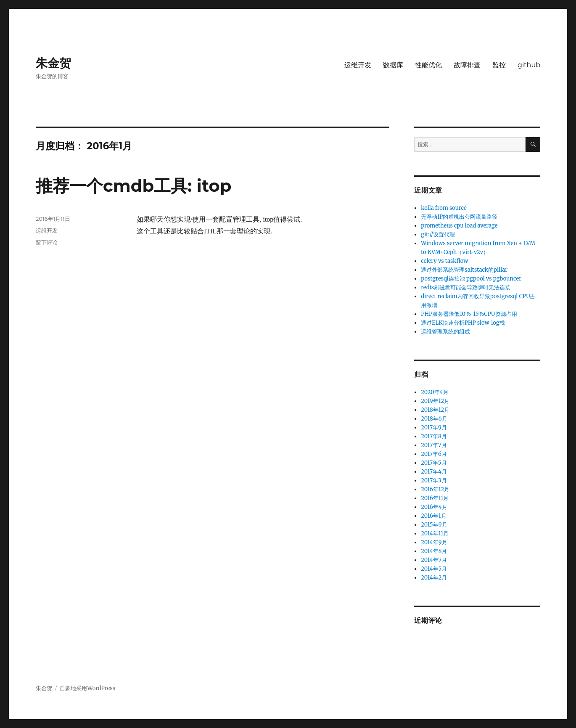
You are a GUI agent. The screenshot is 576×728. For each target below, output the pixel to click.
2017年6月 (434, 454)
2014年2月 (434, 578)
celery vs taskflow (444, 261)
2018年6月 (434, 419)
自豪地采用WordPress (87, 688)
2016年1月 (433, 516)
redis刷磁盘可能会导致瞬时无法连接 (466, 287)
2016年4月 (434, 507)
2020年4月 (435, 392)
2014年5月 (434, 569)
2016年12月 (435, 489)
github (529, 65)
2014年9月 (434, 542)
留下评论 (47, 242)
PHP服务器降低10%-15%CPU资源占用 (469, 314)
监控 (499, 65)
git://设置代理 (438, 234)
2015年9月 (434, 525)
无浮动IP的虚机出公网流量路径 (459, 217)
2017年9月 (434, 428)
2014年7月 (434, 560)
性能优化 (428, 65)
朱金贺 (53, 63)
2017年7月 (434, 445)
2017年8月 (434, 436)
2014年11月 (435, 533)
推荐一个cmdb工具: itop (133, 186)
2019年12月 (435, 401)
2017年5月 (434, 463)
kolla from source (444, 208)
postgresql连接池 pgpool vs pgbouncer (471, 279)
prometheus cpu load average (459, 226)
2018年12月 (435, 410)
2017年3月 (434, 480)
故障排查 (467, 65)
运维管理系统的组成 (445, 332)
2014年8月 (434, 551)
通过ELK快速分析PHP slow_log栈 (463, 323)
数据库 (393, 65)
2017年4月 (434, 472)
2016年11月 (435, 498)
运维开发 (358, 65)
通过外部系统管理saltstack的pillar (464, 270)
